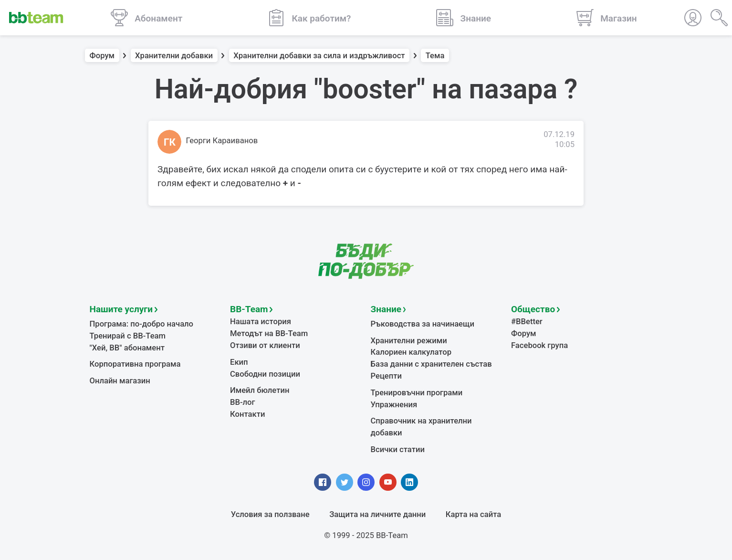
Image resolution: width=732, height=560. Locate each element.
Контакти (247, 414)
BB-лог (243, 402)
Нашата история (261, 322)
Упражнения (394, 405)
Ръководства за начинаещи (423, 324)
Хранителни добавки (174, 56)
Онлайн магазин (120, 381)
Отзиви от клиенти (265, 345)
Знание (386, 309)
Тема (435, 56)
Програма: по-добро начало (142, 324)
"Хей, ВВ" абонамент (127, 348)
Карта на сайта (473, 514)
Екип (239, 362)
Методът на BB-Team (269, 333)
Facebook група (539, 345)
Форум (102, 56)
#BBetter (527, 322)
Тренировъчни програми (417, 393)
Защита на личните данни (377, 514)
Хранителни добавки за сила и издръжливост (319, 56)
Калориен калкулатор (411, 352)
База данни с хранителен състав (431, 364)
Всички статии (398, 449)
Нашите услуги (121, 309)
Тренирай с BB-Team (128, 336)
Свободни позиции (265, 374)
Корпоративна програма (135, 364)
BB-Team (249, 309)
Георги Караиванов (222, 141)
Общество (533, 309)
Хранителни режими (409, 341)
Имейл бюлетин (260, 390)
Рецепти (387, 376)
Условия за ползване (270, 514)
